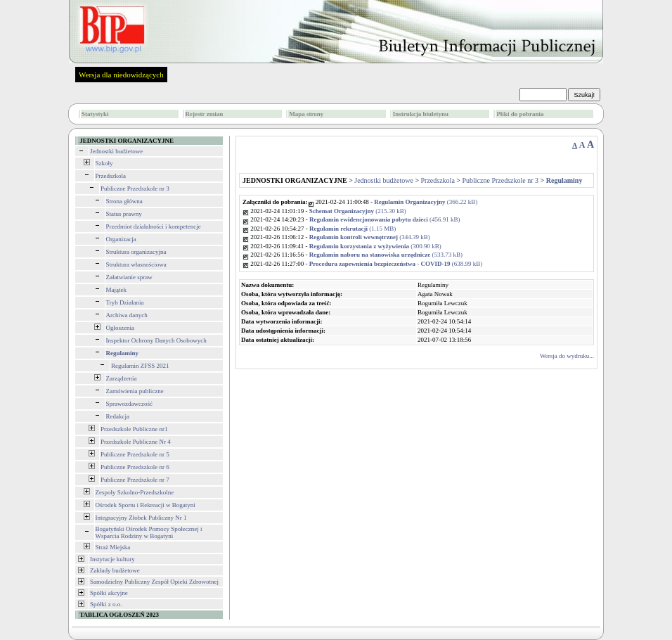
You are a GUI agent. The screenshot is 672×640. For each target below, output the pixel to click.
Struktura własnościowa (136, 264)
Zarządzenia (122, 378)
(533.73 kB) (386, 255)
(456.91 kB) (385, 219)
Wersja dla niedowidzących (121, 75)
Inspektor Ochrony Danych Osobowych (156, 340)
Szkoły (104, 163)
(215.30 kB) (358, 211)
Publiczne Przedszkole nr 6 (135, 467)
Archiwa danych (127, 315)
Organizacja (121, 239)
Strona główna (124, 201)
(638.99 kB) (396, 264)
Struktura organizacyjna (136, 252)
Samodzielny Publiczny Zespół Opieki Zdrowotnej (154, 582)
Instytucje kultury (112, 559)
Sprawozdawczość (129, 404)
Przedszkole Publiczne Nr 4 (136, 442)
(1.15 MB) (353, 229)
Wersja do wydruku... (567, 356)
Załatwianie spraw (129, 277)
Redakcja (118, 416)
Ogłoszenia (121, 328)
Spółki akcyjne (109, 593)
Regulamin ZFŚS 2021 (140, 366)
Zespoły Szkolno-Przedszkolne (135, 492)
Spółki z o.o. (106, 604)
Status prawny (124, 214)
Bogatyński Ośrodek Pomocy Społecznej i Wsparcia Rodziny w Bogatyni (149, 532)
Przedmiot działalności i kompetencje (154, 226)
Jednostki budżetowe (116, 151)
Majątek (117, 290)
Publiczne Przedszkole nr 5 (135, 454)
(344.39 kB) (370, 237)
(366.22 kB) (426, 202)
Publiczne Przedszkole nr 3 (135, 188)
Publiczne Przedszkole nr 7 (135, 480)
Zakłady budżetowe (115, 570)
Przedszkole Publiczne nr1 (134, 429)
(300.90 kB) (375, 246)
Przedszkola (111, 176)
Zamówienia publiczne (135, 391)
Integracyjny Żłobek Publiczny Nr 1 (141, 518)
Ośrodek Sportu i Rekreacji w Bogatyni (146, 505)
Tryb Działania (125, 302)
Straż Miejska (113, 547)
